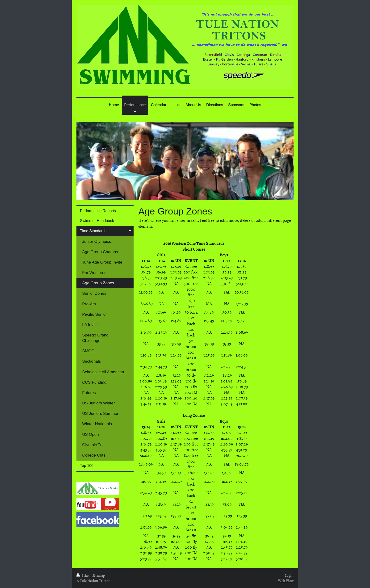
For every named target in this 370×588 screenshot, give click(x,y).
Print (83, 575)
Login (289, 575)
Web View (286, 580)
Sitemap (99, 575)
